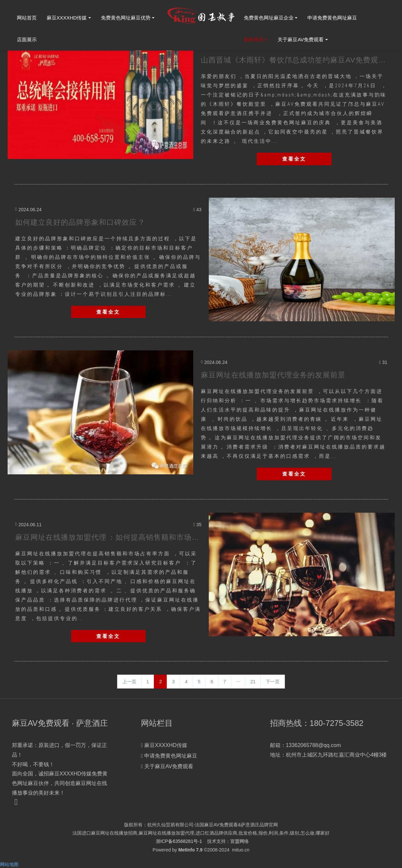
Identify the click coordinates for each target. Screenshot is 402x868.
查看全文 (294, 159)
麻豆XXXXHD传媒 (67, 18)
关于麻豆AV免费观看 (301, 39)
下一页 (273, 682)
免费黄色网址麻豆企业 (269, 18)
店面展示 (27, 39)
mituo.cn (241, 850)
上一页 (129, 682)
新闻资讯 (254, 39)
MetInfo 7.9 (190, 850)
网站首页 (27, 18)
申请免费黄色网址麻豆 (332, 18)
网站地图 (9, 864)
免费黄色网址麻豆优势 (126, 18)
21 (253, 682)
